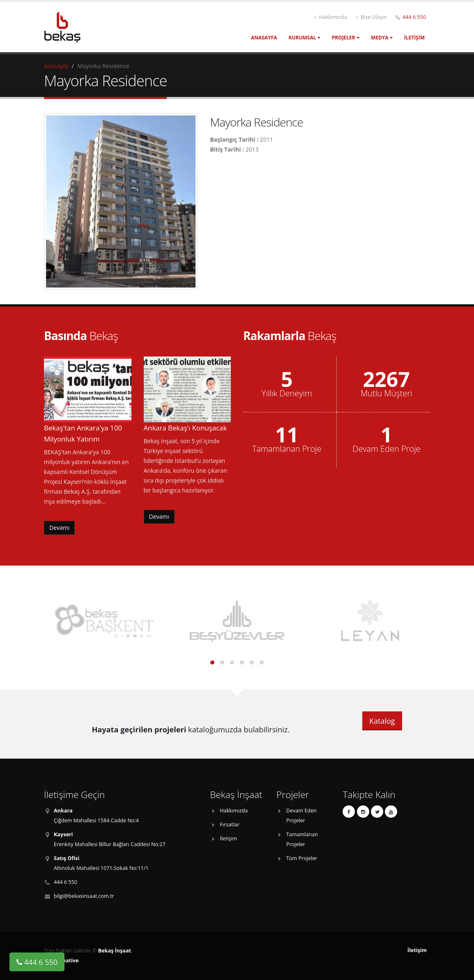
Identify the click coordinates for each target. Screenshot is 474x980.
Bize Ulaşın (372, 17)
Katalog (382, 721)
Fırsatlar (230, 825)
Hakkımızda (330, 17)
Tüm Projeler (302, 858)
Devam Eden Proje (386, 449)
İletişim (414, 38)
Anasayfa (264, 38)
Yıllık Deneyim (287, 393)
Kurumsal (305, 38)
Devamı (59, 528)
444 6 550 (414, 17)
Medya (382, 38)
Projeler (346, 38)
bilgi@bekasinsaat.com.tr (84, 896)
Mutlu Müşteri (387, 393)
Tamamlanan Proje (287, 449)
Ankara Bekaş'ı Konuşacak (185, 428)
